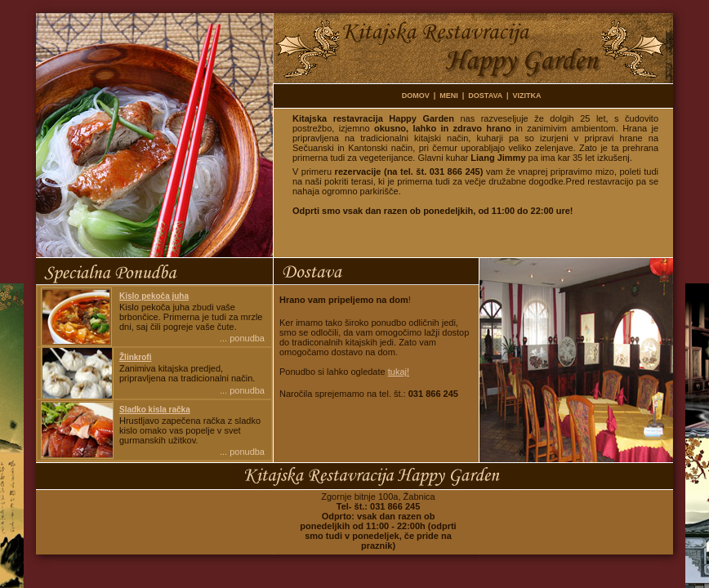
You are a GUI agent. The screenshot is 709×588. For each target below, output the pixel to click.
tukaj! (399, 372)
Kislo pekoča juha (154, 296)
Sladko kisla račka (155, 410)
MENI (449, 96)
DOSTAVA (485, 96)
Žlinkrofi (135, 357)
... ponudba (242, 338)
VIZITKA (527, 96)
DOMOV (416, 96)
